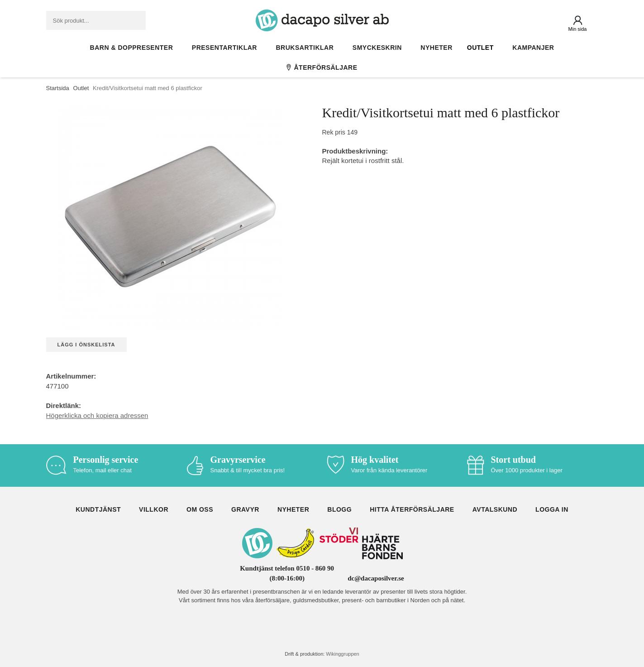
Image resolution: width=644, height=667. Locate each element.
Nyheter (436, 48)
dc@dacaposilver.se (376, 578)
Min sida (578, 29)
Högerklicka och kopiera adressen (97, 415)
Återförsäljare (322, 67)
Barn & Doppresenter (134, 48)
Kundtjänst (98, 509)
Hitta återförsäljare (412, 509)
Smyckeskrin (379, 48)
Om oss (200, 509)
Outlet (483, 48)
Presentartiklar (227, 48)
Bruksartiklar (307, 48)
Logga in (552, 509)
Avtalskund (495, 509)
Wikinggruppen (342, 654)
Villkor (154, 509)
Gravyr (245, 509)
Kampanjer (533, 48)
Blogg (339, 509)
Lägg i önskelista (86, 345)
